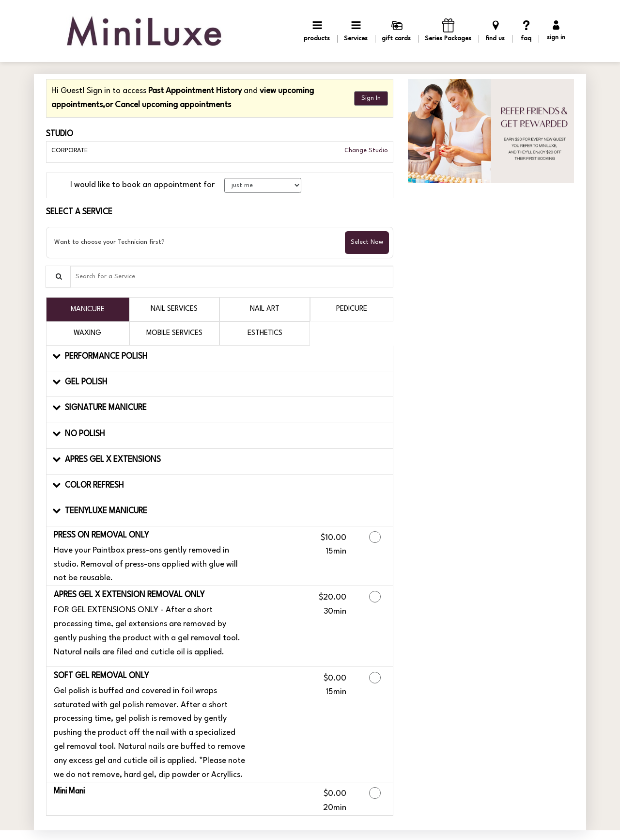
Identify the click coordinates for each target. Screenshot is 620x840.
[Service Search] (58, 277)
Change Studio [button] (365, 151)
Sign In (371, 98)
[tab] (88, 309)
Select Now (367, 242)
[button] (220, 358)
